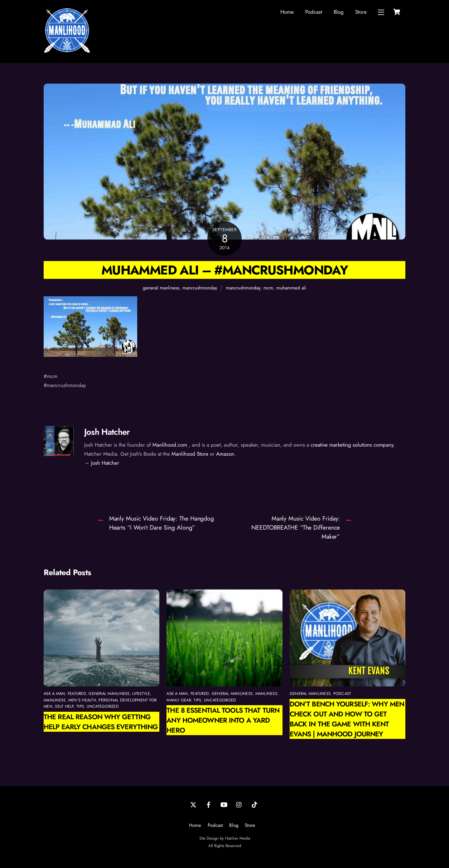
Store (361, 12)
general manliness (161, 288)
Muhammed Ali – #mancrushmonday (224, 270)
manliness (55, 700)
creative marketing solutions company (352, 445)
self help (64, 706)
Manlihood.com (170, 445)
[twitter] (193, 804)
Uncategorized (103, 706)
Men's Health (82, 700)
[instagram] (239, 804)
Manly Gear (179, 700)
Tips (80, 706)
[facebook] (209, 804)
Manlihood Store (190, 454)
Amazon (225, 454)
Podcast (314, 12)
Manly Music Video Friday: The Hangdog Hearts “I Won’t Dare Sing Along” (162, 523)
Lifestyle (141, 693)
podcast (342, 693)
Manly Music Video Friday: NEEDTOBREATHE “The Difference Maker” (296, 527)
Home (287, 12)
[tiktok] (254, 804)
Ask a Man (54, 693)
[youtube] (224, 804)
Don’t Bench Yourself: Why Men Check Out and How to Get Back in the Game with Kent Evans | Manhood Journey (347, 719)
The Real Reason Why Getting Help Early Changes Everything (101, 722)
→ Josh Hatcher (102, 463)
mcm (268, 288)
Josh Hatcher (107, 432)
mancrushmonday (200, 288)
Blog (339, 12)
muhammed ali (291, 288)
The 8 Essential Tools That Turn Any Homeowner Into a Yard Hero (223, 720)
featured (77, 693)
